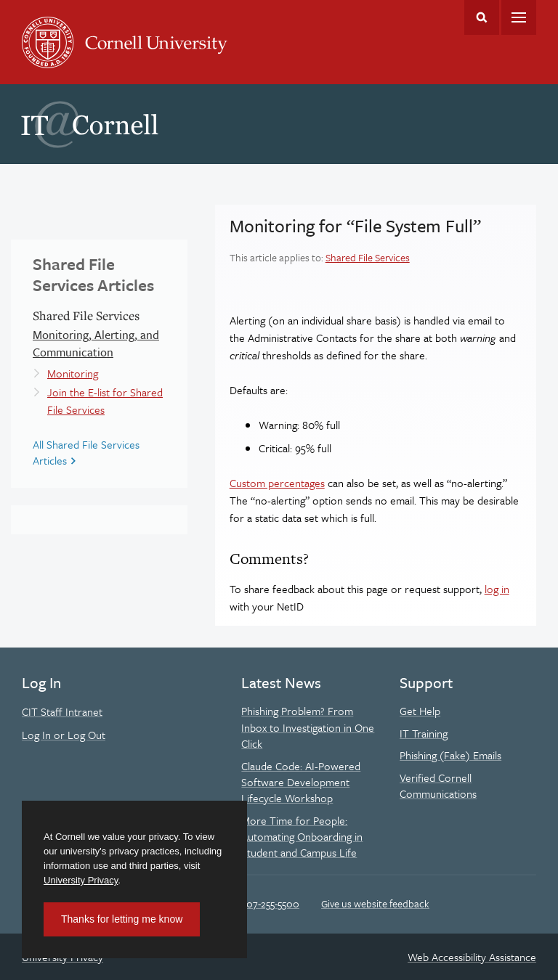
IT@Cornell (90, 125)
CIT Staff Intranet (62, 711)
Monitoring (73, 373)
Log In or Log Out (64, 735)
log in (497, 589)
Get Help (420, 711)
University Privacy (81, 880)
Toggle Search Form (482, 17)
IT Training (424, 733)
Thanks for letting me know (122, 919)
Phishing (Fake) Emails (450, 755)
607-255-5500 (270, 903)
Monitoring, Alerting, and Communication (96, 343)
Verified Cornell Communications (438, 785)
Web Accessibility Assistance (472, 957)
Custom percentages (277, 483)
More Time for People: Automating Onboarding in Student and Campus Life (302, 837)
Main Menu (519, 17)
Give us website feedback (375, 903)
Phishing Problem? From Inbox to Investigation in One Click (308, 727)
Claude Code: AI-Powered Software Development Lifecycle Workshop (301, 782)
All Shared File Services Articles (86, 452)
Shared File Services (368, 257)
